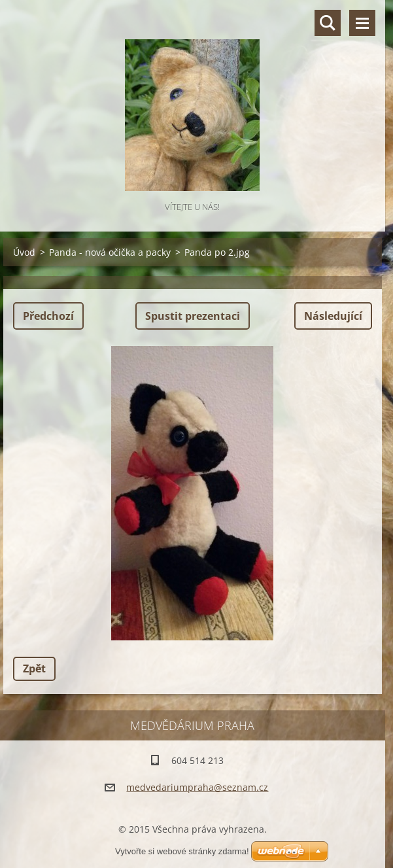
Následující (333, 316)
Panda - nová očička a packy (110, 252)
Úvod (24, 252)
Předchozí (48, 316)
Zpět (34, 668)
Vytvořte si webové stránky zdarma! (182, 851)
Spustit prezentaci (193, 316)
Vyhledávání (328, 23)
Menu (362, 23)
